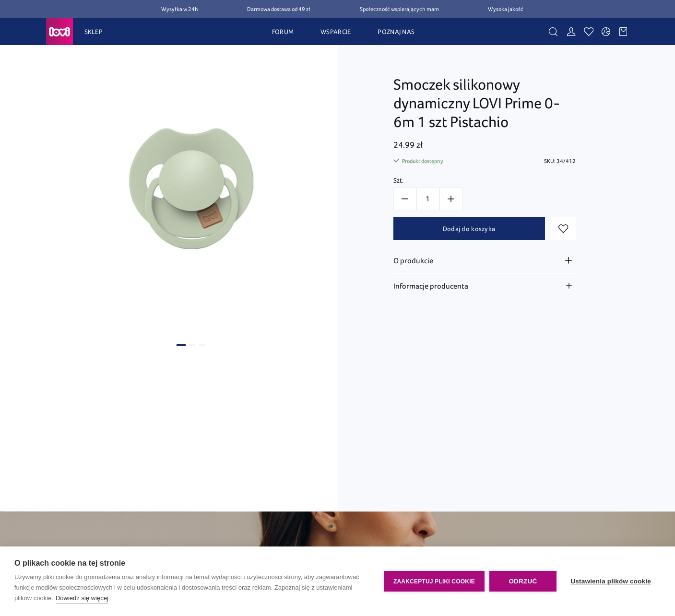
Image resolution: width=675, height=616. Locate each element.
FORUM (283, 32)
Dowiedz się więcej (82, 598)
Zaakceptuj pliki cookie (434, 581)
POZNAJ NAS (396, 32)
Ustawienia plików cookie (611, 581)
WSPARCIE (336, 32)
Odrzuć (523, 581)
